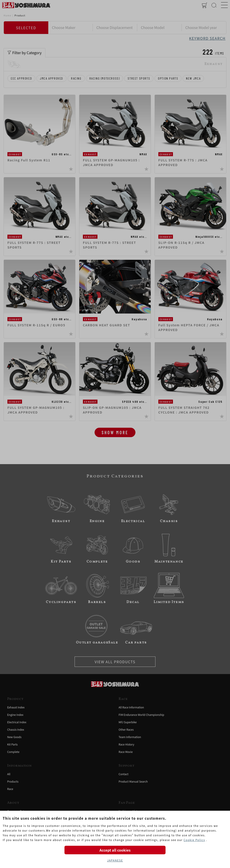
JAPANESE (115, 860)
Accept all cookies (115, 850)
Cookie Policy (194, 840)
